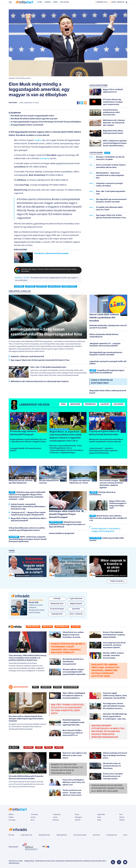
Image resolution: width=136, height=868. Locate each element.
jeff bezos (30, 287)
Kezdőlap (18, 278)
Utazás (57, 687)
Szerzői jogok (97, 861)
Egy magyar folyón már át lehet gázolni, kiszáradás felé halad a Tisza (40, 360)
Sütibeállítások (14, 863)
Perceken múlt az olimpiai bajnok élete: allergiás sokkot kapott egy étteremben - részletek (26, 719)
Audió (99, 818)
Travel (49, 748)
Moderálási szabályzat (83, 861)
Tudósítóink (57, 815)
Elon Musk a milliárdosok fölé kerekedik (51, 254)
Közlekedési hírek (44, 835)
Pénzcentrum (33, 627)
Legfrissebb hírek (27, 835)
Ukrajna (49, 7)
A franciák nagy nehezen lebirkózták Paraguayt (23, 433)
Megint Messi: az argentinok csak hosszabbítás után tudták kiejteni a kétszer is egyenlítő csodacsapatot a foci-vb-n (66, 437)
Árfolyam (47, 627)
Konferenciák (62, 627)
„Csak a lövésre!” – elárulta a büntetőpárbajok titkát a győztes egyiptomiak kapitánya (103, 451)
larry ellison (54, 287)
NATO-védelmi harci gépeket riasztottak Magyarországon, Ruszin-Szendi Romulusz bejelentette (28, 539)
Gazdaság (12, 820)
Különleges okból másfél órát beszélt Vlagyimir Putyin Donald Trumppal (65, 515)
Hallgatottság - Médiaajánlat (35, 861)
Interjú (55, 818)
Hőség (56, 7)
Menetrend (75, 404)
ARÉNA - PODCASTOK (118, 7)
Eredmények (90, 404)
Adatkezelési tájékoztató (65, 861)
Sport (39, 748)
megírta (38, 141)
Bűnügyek (78, 818)
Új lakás (76, 627)
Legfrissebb (101, 815)
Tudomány (34, 815)
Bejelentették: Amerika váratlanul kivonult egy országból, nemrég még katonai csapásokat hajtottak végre (105, 671)
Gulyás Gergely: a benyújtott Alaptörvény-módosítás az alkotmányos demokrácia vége (28, 507)
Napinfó (78, 820)
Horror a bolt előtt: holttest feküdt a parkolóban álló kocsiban (104, 318)
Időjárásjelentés (62, 835)
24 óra (41, 7)
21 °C (124, 2)
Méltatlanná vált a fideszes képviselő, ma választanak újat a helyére (40, 382)
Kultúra (33, 818)
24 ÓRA (107, 153)
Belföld (11, 815)
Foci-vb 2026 (65, 7)
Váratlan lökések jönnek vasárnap (49, 482)
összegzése (45, 159)
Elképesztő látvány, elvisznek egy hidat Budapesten (21, 482)
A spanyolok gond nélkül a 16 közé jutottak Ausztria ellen (104, 433)
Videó (99, 820)
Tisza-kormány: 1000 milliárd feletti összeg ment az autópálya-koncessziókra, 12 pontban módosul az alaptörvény (28, 658)
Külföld (26, 278)
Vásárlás (46, 687)
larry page (42, 287)
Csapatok (105, 404)
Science (59, 748)
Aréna (125, 835)
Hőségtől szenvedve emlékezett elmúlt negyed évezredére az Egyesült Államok (67, 525)
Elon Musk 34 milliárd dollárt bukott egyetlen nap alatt (34, 119)
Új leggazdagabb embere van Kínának (27, 125)
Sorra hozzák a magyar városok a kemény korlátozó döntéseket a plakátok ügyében (111, 484)
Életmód (56, 820)
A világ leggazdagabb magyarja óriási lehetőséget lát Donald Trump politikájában (46, 122)
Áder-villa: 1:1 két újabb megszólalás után (48, 367)
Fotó (121, 815)
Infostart (13, 103)
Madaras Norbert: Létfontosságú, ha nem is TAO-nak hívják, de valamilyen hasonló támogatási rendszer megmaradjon (108, 732)
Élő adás (57, 599)
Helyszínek (119, 404)
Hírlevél (122, 818)
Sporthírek (96, 835)
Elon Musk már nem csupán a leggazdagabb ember (32, 116)
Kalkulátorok (71, 687)
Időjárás (122, 820)
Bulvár (77, 815)
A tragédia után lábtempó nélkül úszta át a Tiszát (80, 482)
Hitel (35, 687)
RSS (104, 861)
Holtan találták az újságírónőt (62, 534)
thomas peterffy (69, 287)
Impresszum (51, 861)
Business (28, 748)
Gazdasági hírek (111, 835)
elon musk (19, 287)
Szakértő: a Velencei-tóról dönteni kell (27, 357)
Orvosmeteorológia (80, 835)
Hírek (63, 404)
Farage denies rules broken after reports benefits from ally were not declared (108, 789)
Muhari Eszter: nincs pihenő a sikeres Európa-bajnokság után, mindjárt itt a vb (108, 518)
